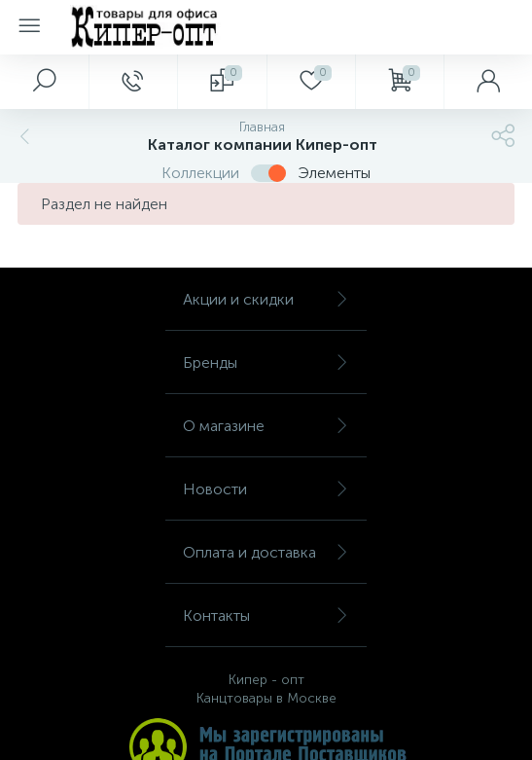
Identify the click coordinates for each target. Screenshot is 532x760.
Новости (266, 489)
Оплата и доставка (266, 552)
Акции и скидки (266, 299)
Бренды (266, 362)
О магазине (266, 426)
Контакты (266, 615)
